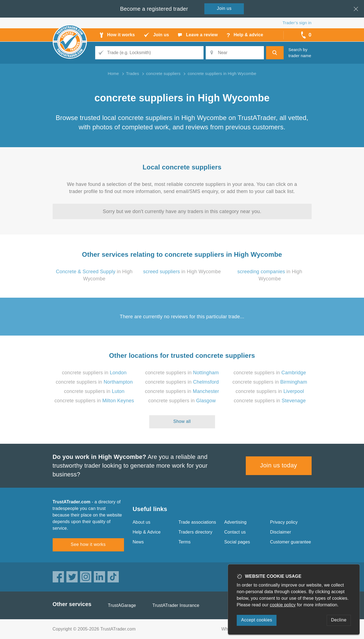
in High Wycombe (182, 272)
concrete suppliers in (94, 373)
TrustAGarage (122, 605)
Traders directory (196, 532)
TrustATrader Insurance (176, 605)
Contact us (235, 532)
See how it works (88, 544)
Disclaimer (281, 532)
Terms (185, 542)
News (138, 542)
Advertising (235, 522)
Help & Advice (147, 532)
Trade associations (197, 522)
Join (224, 8)
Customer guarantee (291, 542)
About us (142, 522)
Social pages (237, 542)
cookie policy (283, 605)
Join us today (279, 465)
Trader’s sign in (297, 23)
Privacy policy (284, 522)
